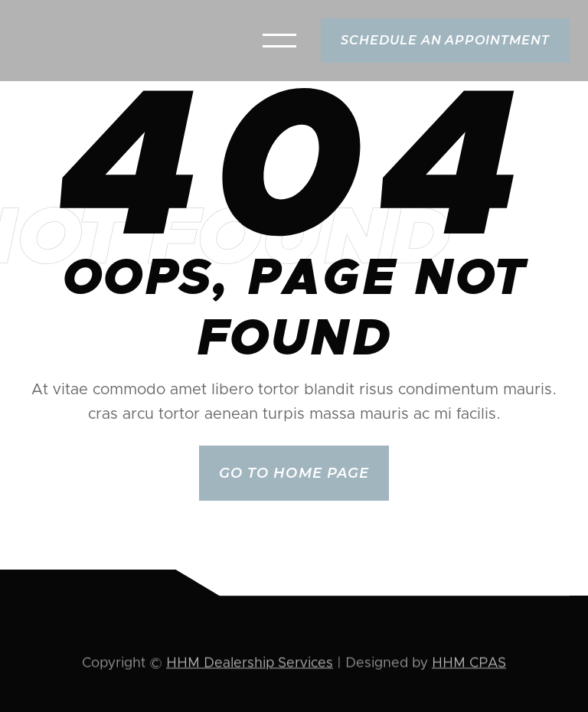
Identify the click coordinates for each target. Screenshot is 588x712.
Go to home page (294, 473)
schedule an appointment (445, 40)
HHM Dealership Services (250, 665)
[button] (279, 41)
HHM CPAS (469, 665)
